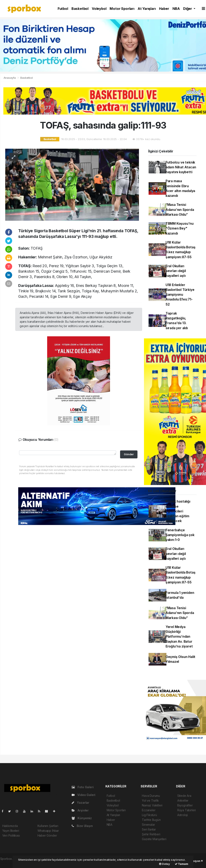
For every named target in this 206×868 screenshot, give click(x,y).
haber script (8, 863)
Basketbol (80, 9)
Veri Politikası (11, 835)
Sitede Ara (184, 796)
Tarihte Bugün (151, 820)
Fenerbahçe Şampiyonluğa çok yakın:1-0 (180, 535)
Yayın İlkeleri (11, 831)
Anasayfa (10, 78)
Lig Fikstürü (149, 815)
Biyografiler (185, 805)
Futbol (63, 9)
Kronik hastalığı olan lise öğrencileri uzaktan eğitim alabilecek (178, 511)
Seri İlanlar (149, 829)
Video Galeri (84, 795)
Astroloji (183, 815)
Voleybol (99, 9)
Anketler (183, 800)
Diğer (188, 9)
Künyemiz (82, 818)
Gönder (129, 454)
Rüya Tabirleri (187, 810)
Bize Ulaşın (82, 826)
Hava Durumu (151, 796)
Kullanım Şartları (48, 826)
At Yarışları (147, 9)
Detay (165, 864)
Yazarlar (80, 803)
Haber (164, 9)
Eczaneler (149, 810)
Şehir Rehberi (151, 834)
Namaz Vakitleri (152, 805)
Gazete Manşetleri (154, 839)
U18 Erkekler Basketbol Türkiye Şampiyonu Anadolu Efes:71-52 (180, 295)
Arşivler (80, 810)
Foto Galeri (83, 787)
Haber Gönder (47, 835)
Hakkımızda (10, 826)
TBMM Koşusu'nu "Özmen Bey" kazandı (180, 228)
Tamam (181, 864)
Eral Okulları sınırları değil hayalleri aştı (176, 271)
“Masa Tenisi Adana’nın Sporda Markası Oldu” (180, 210)
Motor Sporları (122, 9)
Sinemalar (148, 825)
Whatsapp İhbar (48, 831)
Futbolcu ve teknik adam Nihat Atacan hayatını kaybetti (181, 167)
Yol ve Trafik (150, 800)
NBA (176, 9)
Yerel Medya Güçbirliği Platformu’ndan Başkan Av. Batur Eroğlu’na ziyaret (179, 637)
